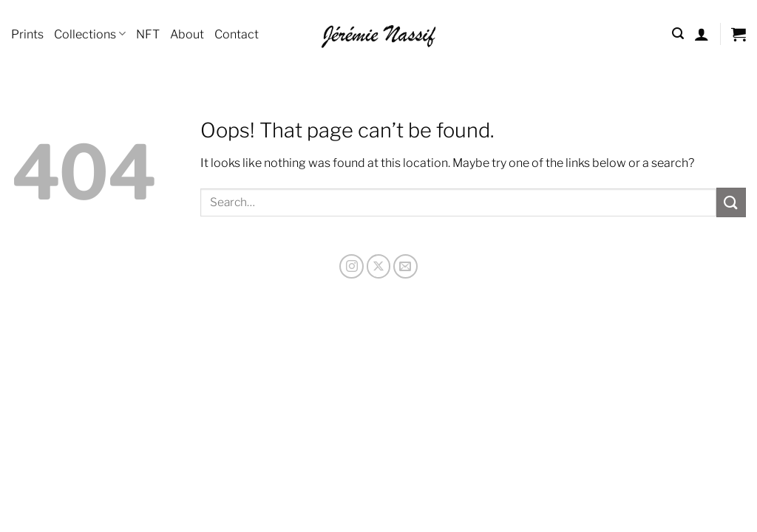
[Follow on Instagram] (352, 266)
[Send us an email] (405, 266)
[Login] (702, 34)
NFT (148, 34)
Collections (90, 34)
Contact (237, 34)
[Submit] (731, 202)
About (187, 34)
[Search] (678, 34)
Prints (27, 34)
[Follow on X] (379, 266)
